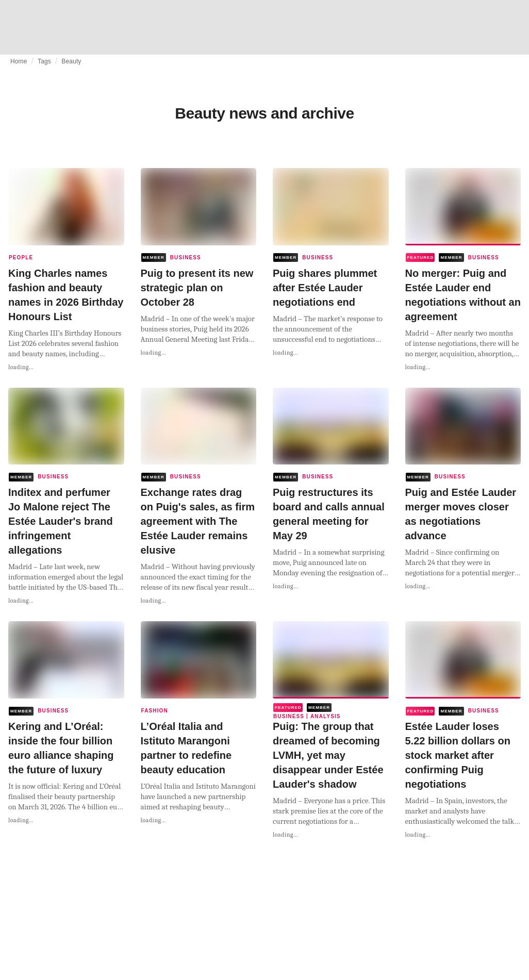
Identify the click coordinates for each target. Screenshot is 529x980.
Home (19, 61)
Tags (44, 61)
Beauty (71, 61)
